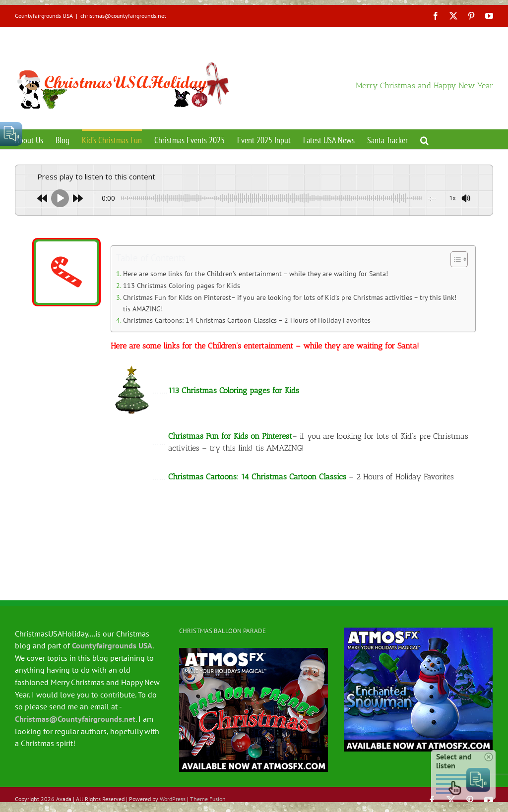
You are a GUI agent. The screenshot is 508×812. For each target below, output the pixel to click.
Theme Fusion (208, 799)
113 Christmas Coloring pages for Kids (182, 285)
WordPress (173, 799)
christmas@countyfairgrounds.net (123, 16)
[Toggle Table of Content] (454, 259)
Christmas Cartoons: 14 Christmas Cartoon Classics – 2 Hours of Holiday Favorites (247, 320)
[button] (424, 139)
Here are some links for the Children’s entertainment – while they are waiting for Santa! (255, 273)
